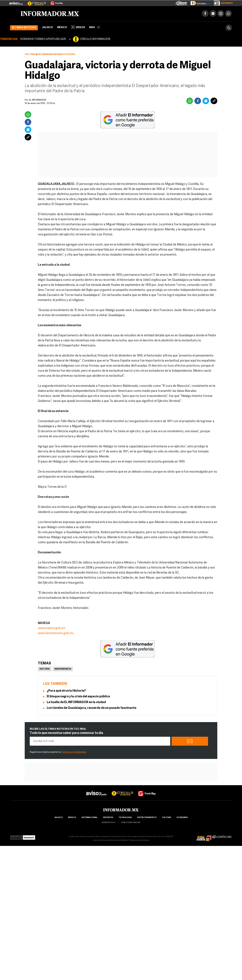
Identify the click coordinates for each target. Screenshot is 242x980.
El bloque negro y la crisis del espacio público (78, 697)
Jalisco (47, 28)
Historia (45, 669)
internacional (89, 818)
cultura (167, 818)
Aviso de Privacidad (101, 840)
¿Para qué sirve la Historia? (66, 691)
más (95, 28)
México (62, 28)
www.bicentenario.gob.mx (56, 633)
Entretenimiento (147, 818)
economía (182, 818)
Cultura (30, 54)
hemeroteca (109, 823)
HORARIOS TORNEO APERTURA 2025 (43, 39)
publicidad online (131, 823)
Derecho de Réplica (119, 840)
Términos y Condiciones (74, 752)
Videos (78, 27)
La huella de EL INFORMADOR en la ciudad (76, 702)
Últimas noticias (24, 28)
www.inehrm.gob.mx (52, 628)
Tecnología (125, 818)
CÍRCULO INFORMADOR (95, 39)
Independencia (63, 669)
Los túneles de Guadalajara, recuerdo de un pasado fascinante (92, 708)
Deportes (108, 818)
